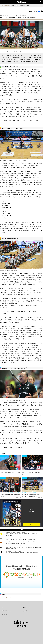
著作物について (26, 608)
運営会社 (25, 611)
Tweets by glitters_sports (7, 597)
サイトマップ (5, 614)
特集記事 (7, 5)
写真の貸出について (6, 611)
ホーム (3, 5)
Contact (4, 608)
